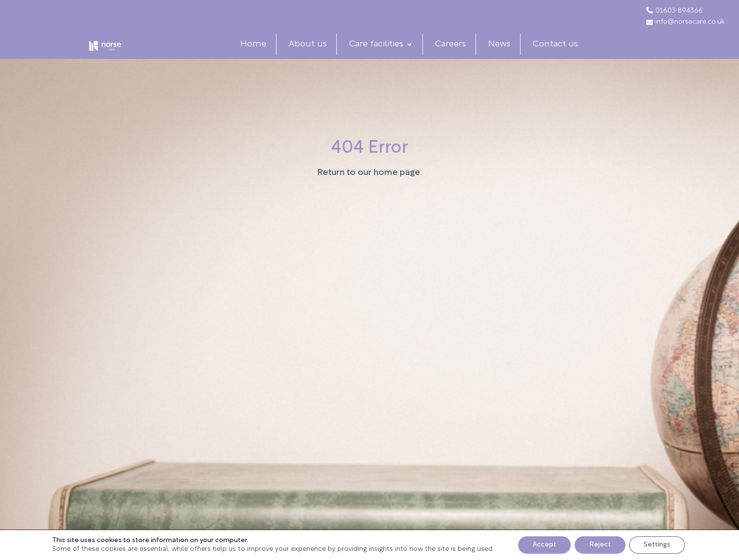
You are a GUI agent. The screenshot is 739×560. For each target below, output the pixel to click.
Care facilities (384, 54)
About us (316, 54)
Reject (600, 545)
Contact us (564, 54)
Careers (459, 54)
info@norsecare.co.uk (685, 22)
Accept (544, 545)
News (507, 54)
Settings (657, 545)
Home (261, 54)
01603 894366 (679, 11)
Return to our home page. (369, 192)
